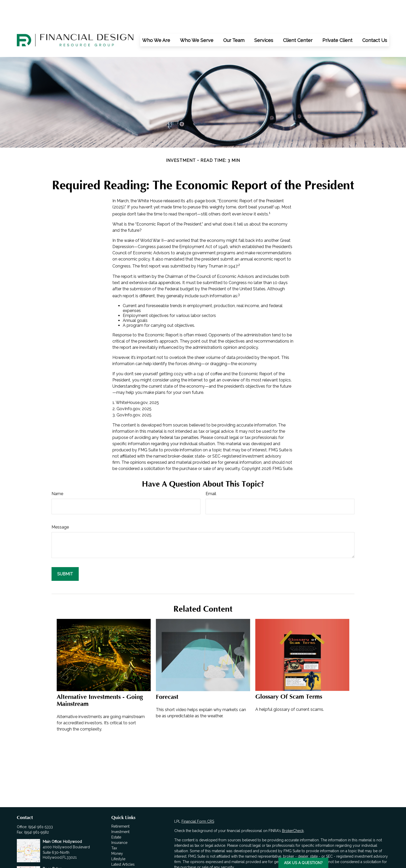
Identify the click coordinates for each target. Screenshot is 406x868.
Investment (120, 808)
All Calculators (124, 852)
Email (211, 470)
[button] (156, 17)
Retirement (120, 803)
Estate (116, 814)
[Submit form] (65, 551)
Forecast (167, 674)
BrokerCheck (293, 807)
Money (117, 830)
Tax (114, 825)
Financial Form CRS (198, 798)
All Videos (120, 847)
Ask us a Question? (303, 863)
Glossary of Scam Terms (289, 673)
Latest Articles (123, 841)
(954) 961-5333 (41, 804)
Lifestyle (118, 836)
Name (57, 470)
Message (60, 504)
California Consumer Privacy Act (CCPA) (346, 853)
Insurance (119, 819)
